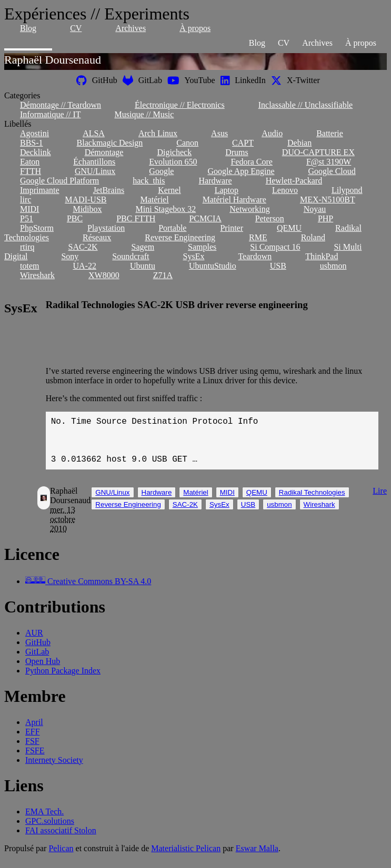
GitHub (38, 653)
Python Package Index (63, 681)
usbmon (333, 266)
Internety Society (54, 770)
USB (278, 266)
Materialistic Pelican (186, 859)
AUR (34, 643)
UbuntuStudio (213, 266)
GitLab (37, 662)
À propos (195, 28)
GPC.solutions (50, 831)
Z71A (163, 275)
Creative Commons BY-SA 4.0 (88, 592)
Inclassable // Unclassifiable (306, 105)
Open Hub (43, 672)
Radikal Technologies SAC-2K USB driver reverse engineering (177, 305)
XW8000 (104, 275)
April (34, 733)
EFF (33, 742)
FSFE (35, 761)
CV (76, 28)
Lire (380, 501)
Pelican (61, 859)
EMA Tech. (44, 822)
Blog (28, 28)
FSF (32, 752)
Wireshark (37, 275)
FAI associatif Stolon (61, 841)
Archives (131, 28)
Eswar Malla (257, 859)
